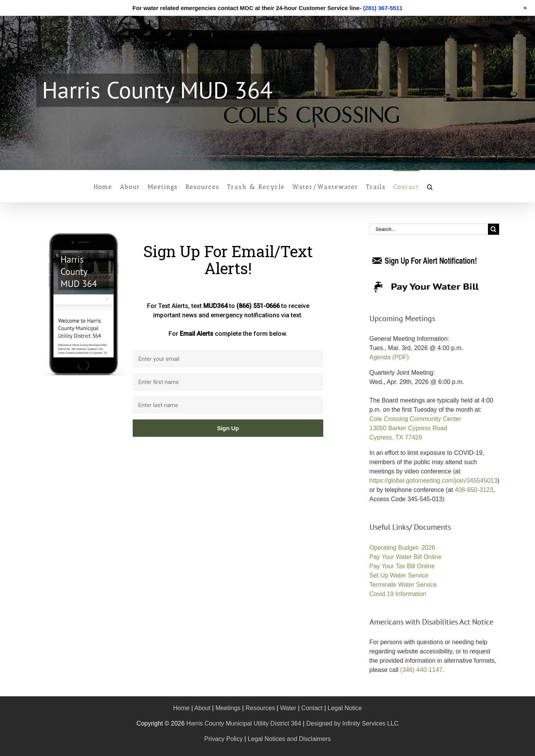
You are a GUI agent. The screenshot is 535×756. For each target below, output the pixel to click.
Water (288, 708)
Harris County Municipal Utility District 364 (244, 723)
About (203, 708)
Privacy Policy (224, 739)
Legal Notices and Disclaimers (289, 739)
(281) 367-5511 (383, 8)
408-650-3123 (474, 490)
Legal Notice (345, 708)
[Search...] (429, 229)
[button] (430, 186)
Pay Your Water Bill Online (406, 557)
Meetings (228, 708)
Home (181, 708)
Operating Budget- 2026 (403, 548)
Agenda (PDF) (389, 357)
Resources (260, 708)
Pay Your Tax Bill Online (402, 566)
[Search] (494, 229)
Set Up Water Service (399, 575)
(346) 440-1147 (421, 670)
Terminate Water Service (403, 585)
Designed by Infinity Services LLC (352, 723)
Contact (312, 708)
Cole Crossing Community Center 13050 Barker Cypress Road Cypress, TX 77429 (415, 428)
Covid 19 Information (398, 594)
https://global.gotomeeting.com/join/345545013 (434, 481)
